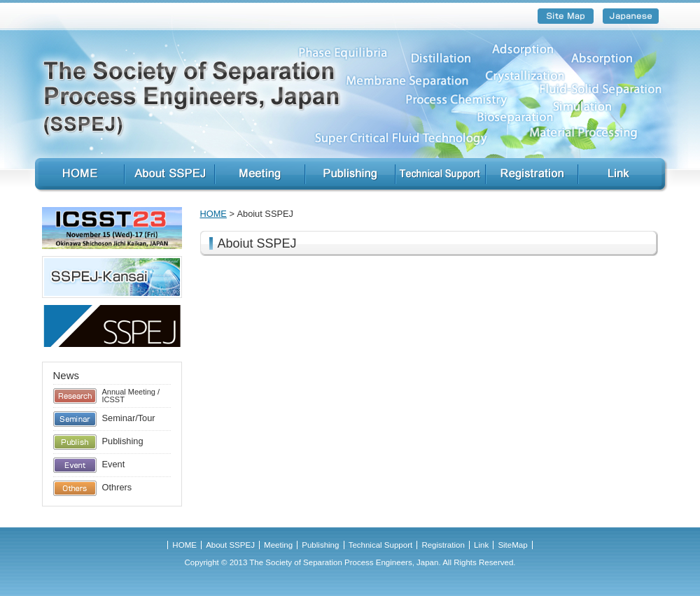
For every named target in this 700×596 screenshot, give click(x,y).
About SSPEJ (170, 175)
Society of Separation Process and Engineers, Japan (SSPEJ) (350, 99)
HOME (75, 175)
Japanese (631, 16)
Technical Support (441, 175)
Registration (532, 175)
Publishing (350, 175)
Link (627, 175)
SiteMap (566, 16)
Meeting (260, 175)
